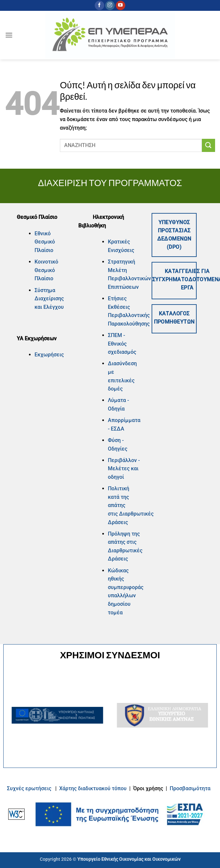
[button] (9, 35)
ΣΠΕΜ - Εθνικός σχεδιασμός (122, 344)
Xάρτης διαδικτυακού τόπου (94, 788)
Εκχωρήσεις (49, 355)
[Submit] (208, 145)
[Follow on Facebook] (99, 6)
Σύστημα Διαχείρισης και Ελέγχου (49, 299)
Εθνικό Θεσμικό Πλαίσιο (45, 242)
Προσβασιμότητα (190, 788)
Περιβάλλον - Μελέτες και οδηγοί (124, 469)
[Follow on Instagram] (110, 6)
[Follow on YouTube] (121, 6)
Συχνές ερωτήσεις (29, 788)
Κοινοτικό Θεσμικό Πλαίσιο (46, 270)
